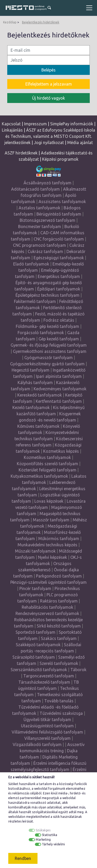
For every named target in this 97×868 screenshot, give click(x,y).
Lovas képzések (49, 501)
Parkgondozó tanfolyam (59, 576)
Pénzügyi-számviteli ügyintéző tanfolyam (48, 582)
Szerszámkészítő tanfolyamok (39, 670)
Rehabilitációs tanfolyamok (47, 607)
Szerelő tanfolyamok (59, 663)
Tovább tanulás (59, 701)
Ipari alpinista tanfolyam (59, 376)
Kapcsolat (11, 124)
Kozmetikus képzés (61, 451)
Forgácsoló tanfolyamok (41, 333)
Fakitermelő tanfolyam (35, 301)
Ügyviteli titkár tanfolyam (47, 720)
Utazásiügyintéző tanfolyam (47, 726)
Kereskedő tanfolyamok (40, 395)
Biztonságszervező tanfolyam (47, 220)
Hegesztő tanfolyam (31, 370)
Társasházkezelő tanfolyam (45, 682)
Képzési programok (60, 159)
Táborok (78, 670)
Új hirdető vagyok (48, 98)
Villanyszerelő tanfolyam (47, 738)
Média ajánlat (80, 142)
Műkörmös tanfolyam (59, 539)
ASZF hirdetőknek (21, 153)
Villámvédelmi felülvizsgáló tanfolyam (47, 732)
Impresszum (35, 124)
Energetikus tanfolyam (59, 276)
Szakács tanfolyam (59, 638)
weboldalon (17, 817)
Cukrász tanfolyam (45, 251)
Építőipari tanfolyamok (59, 289)
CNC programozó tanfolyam (39, 245)
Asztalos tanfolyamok (39, 208)
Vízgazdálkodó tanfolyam (37, 744)
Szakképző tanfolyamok (38, 645)
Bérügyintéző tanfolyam (59, 214)
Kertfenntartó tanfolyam (59, 401)
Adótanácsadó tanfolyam (35, 189)
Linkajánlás (12, 130)
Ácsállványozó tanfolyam (47, 183)
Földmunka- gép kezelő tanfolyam (47, 326)
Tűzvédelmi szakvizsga (61, 713)
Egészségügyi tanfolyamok (59, 258)
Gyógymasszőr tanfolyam (48, 358)
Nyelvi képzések (53, 557)
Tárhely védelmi (53, 844)
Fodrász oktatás (59, 320)
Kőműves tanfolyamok (38, 426)
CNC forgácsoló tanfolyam (59, 239)
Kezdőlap (10, 22)
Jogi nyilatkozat (49, 142)
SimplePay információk (72, 124)
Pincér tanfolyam (35, 588)
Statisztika (50, 835)
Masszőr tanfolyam (51, 520)
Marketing (43, 840)
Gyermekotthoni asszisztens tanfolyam (50, 351)
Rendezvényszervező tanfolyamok (47, 613)
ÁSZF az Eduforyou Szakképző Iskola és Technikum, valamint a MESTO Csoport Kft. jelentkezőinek (50, 136)
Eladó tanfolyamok (31, 264)
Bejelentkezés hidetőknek (41, 22)
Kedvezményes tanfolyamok (60, 389)
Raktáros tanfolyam (59, 601)
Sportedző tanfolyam (35, 632)
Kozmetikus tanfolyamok (47, 457)
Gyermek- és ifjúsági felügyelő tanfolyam (49, 345)
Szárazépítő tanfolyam (34, 657)
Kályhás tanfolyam (35, 383)
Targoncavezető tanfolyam (49, 676)
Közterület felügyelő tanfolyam (47, 470)
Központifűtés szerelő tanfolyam (47, 464)
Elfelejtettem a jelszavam (49, 84)
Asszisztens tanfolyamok (62, 202)
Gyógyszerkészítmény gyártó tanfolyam (47, 364)
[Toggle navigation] (89, 8)
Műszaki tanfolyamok (35, 551)
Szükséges (43, 830)
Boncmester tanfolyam (40, 226)
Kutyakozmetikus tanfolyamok (39, 476)
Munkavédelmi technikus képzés (47, 545)
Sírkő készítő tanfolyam (59, 626)
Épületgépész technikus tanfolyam (47, 295)
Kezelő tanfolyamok (31, 407)
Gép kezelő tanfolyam (59, 339)
